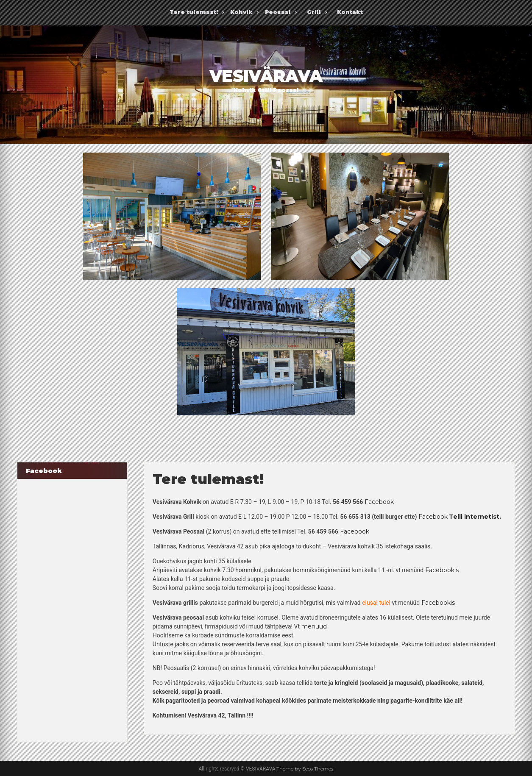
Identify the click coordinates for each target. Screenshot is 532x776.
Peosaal (278, 12)
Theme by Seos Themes (305, 769)
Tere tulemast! (194, 12)
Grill (314, 12)
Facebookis (442, 570)
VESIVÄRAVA (266, 76)
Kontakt (350, 12)
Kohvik (241, 12)
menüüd (314, 626)
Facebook (379, 502)
